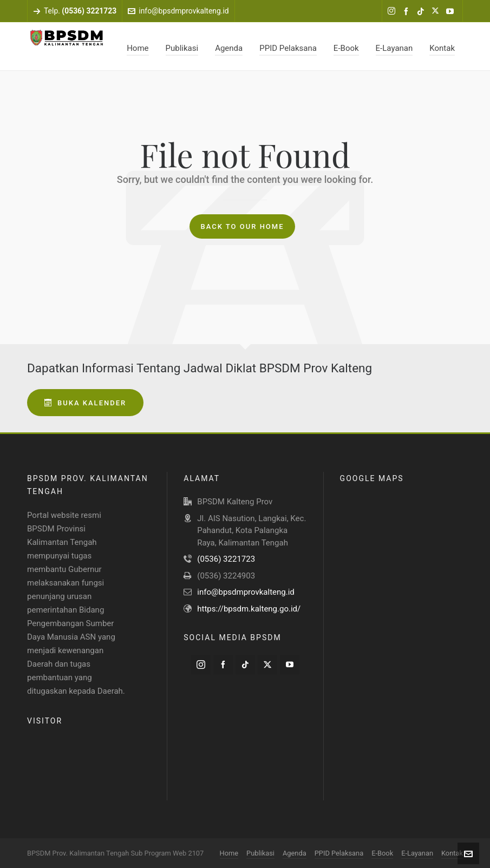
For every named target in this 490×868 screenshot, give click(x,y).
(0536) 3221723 (226, 559)
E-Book (382, 853)
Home (229, 853)
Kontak (452, 853)
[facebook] (408, 11)
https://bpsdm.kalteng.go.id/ (249, 609)
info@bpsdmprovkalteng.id (178, 11)
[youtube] (452, 11)
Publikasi (260, 853)
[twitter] (437, 11)
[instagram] (393, 11)
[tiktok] (422, 11)
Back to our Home (242, 226)
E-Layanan (417, 853)
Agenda (295, 853)
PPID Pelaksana (339, 853)
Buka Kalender (85, 403)
